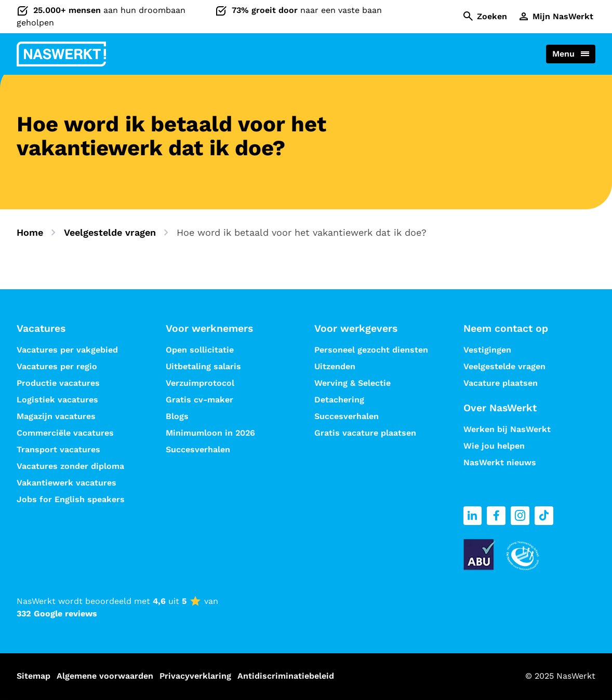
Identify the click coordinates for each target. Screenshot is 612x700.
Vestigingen (487, 350)
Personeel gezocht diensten (371, 350)
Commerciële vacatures (65, 433)
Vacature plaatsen (501, 383)
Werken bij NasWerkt (507, 429)
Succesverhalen (199, 449)
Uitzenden (335, 366)
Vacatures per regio (57, 366)
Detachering (339, 400)
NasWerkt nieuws (500, 462)
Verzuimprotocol (200, 383)
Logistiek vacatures (57, 400)
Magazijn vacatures (56, 416)
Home (30, 232)
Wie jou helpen (494, 446)
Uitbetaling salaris (203, 366)
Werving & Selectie (352, 383)
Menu (563, 54)
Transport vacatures (58, 449)
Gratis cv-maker (199, 400)
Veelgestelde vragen (110, 232)
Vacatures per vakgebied (67, 350)
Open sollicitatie (200, 350)
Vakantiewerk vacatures (66, 483)
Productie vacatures (58, 383)
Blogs (177, 416)
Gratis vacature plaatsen (365, 433)
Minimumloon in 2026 (210, 433)
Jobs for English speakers (71, 499)
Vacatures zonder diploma (70, 466)
